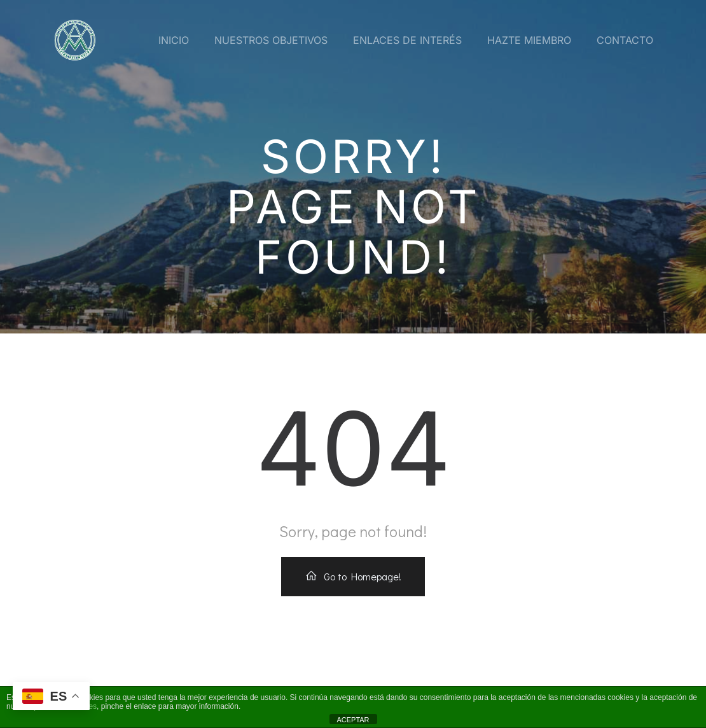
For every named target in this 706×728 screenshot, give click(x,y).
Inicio (174, 40)
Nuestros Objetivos (271, 40)
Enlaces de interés (407, 40)
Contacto (625, 40)
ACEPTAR (353, 720)
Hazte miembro (529, 40)
